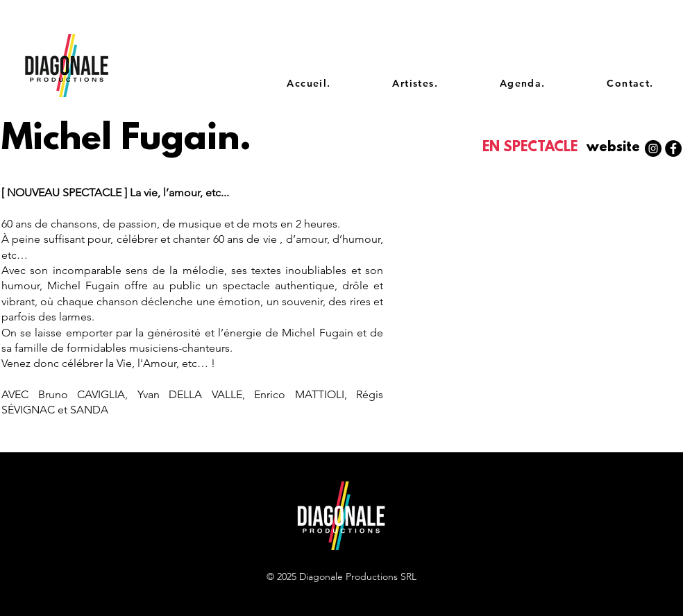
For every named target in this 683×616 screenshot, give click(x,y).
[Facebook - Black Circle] (673, 148)
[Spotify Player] (595, 214)
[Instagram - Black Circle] (653, 148)
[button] (613, 148)
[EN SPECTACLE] (532, 148)
